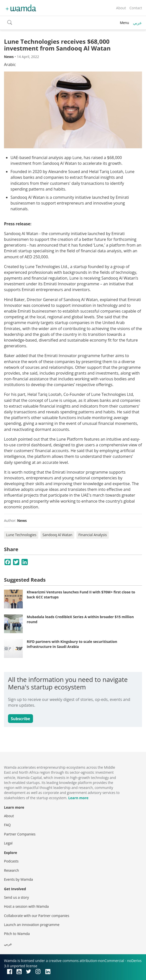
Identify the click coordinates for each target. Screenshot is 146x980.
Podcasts (11, 861)
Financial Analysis (93, 535)
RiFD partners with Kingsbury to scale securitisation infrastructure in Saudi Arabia (72, 644)
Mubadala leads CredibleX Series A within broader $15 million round (80, 619)
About (121, 8)
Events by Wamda (18, 879)
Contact (136, 8)
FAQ (7, 825)
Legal (8, 843)
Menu (124, 23)
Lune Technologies (21, 535)
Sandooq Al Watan (57, 535)
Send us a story (16, 897)
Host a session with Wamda (26, 906)
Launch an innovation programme (32, 925)
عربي (137, 23)
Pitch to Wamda (17, 934)
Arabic (10, 65)
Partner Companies (20, 834)
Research (11, 870)
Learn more (78, 798)
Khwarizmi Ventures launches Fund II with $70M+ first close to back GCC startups (81, 595)
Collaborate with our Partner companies (37, 916)
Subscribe (20, 719)
